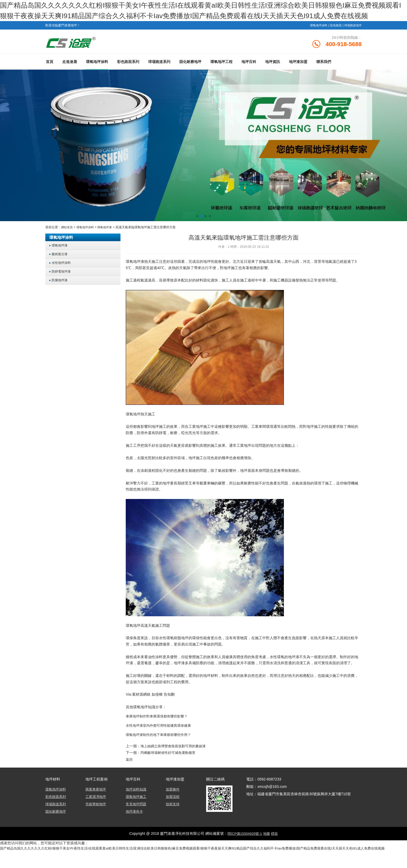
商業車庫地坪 (96, 801)
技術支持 (173, 816)
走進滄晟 (70, 75)
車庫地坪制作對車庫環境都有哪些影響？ (159, 729)
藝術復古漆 (60, 267)
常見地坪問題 (137, 816)
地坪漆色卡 (135, 823)
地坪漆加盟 (298, 75)
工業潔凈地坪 (96, 809)
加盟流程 (173, 809)
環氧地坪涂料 (315, 36)
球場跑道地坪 (352, 36)
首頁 (50, 75)
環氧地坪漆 (108, 240)
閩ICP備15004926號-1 (244, 846)
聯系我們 (324, 75)
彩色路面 (334, 36)
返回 (129, 772)
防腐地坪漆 (60, 293)
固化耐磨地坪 (190, 75)
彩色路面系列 (128, 75)
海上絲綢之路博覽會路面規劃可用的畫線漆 (176, 759)
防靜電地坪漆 (62, 284)
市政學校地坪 (96, 816)
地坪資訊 (273, 75)
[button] (197, 229)
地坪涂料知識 (137, 801)
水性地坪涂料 (62, 276)
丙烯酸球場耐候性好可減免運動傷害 (170, 765)
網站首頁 (67, 240)
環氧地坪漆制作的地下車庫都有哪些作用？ (161, 748)
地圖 (267, 846)
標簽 (276, 846)
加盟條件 (173, 801)
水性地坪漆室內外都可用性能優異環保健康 (161, 738)
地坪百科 (249, 75)
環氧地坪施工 (137, 809)
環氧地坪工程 (221, 75)
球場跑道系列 (159, 75)
